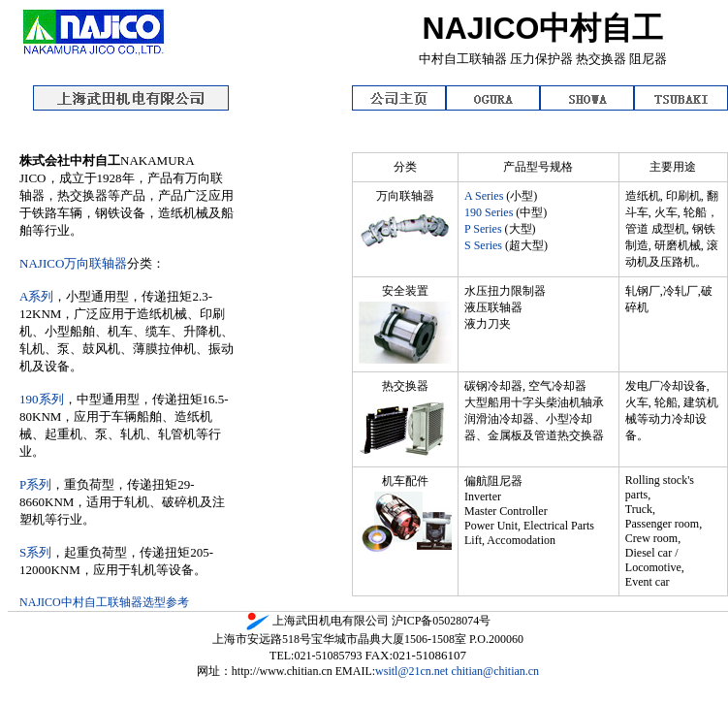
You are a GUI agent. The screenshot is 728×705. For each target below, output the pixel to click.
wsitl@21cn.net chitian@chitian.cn (457, 671)
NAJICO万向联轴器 (73, 263)
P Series (483, 229)
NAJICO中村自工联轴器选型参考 (104, 602)
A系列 (36, 296)
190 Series (490, 212)
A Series (484, 196)
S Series (483, 245)
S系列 (35, 552)
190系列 (42, 399)
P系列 (35, 484)
